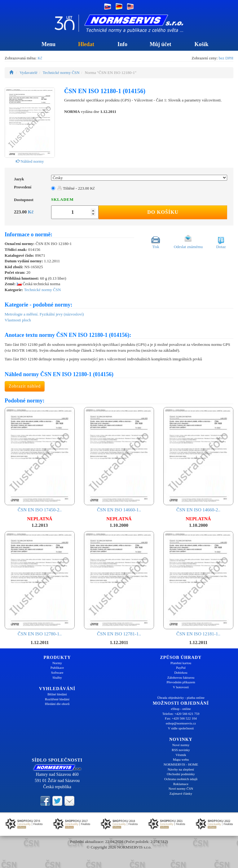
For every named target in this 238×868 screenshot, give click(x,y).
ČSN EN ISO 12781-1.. (119, 584)
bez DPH (226, 58)
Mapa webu (181, 759)
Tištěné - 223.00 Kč (76, 188)
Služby (57, 677)
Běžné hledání (57, 694)
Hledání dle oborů (57, 704)
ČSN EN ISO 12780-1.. (40, 584)
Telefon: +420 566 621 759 (181, 714)
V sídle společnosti (181, 728)
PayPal (181, 668)
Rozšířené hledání (57, 699)
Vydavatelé (29, 73)
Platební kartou (181, 663)
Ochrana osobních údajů (181, 779)
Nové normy (181, 745)
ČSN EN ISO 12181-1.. (198, 584)
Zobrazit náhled (25, 386)
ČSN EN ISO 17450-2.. (40, 460)
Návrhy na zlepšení (181, 769)
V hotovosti (181, 687)
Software (57, 672)
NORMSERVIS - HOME (181, 764)
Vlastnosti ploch (18, 320)
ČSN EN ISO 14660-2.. (198, 460)
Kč (40, 58)
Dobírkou (181, 672)
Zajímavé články (181, 793)
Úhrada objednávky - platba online (181, 698)
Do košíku (163, 212)
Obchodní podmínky (181, 774)
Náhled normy (30, 161)
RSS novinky (181, 750)
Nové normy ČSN (181, 789)
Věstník (181, 755)
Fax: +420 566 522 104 (181, 718)
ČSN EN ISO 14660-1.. (119, 460)
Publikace (57, 668)
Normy (57, 663)
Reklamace (181, 784)
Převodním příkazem (181, 682)
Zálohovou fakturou (181, 677)
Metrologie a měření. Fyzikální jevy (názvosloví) (44, 314)
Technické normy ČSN (61, 73)
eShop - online (181, 709)
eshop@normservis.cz (181, 723)
